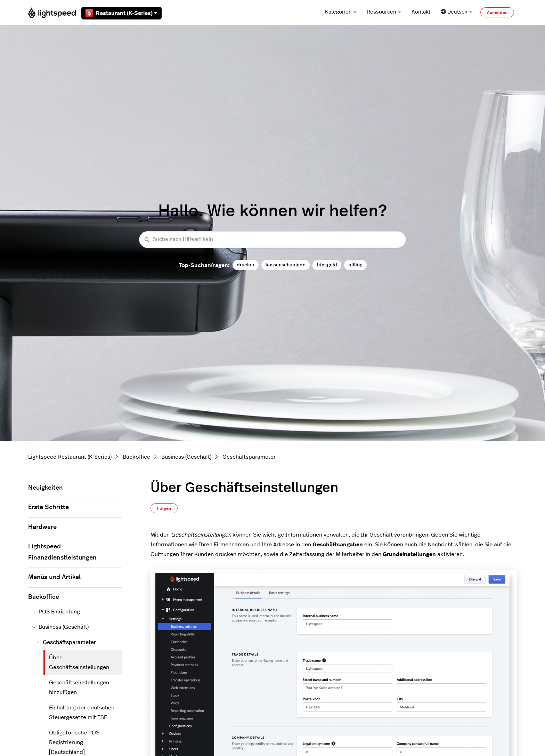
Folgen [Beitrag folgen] (164, 508)
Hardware (42, 527)
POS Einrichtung (56, 612)
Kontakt (421, 12)
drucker (246, 265)
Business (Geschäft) (186, 457)
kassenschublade (286, 265)
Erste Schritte (48, 507)
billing (355, 265)
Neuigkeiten (46, 488)
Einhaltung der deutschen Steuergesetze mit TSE (82, 713)
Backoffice (136, 457)
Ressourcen (384, 12)
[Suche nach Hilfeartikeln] (272, 240)
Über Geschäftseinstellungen (79, 662)
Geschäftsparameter (249, 457)
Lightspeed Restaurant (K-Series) (70, 457)
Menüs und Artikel (54, 577)
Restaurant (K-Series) (121, 13)
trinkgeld (327, 265)
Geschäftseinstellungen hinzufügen (79, 687)
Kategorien (341, 12)
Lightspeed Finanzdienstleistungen (62, 552)
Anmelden (497, 13)
